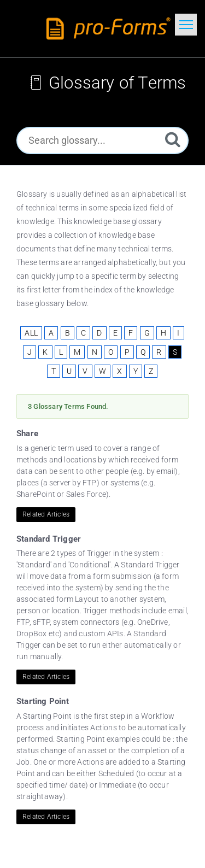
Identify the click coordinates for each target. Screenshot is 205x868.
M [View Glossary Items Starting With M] (77, 352)
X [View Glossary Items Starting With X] (119, 371)
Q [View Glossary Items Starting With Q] (143, 352)
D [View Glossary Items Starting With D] (99, 333)
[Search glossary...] (102, 140)
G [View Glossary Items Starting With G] (147, 333)
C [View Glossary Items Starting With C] (83, 333)
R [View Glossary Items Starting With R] (159, 352)
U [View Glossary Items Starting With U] (69, 371)
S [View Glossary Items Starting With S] (175, 352)
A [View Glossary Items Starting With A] (51, 333)
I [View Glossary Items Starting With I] (178, 333)
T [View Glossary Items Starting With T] (54, 371)
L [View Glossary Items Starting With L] (61, 352)
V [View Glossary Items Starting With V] (85, 371)
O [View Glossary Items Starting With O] (111, 352)
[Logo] (110, 28)
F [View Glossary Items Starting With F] (131, 333)
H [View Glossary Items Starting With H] (163, 333)
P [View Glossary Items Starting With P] (127, 352)
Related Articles (46, 514)
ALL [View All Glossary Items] (31, 333)
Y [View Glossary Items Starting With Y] (136, 371)
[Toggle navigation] (186, 25)
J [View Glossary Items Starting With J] (30, 352)
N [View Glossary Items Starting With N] (95, 352)
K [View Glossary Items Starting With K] (45, 352)
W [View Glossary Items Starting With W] (102, 371)
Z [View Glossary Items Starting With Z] (151, 371)
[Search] (173, 139)
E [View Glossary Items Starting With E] (115, 333)
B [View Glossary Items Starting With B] (68, 333)
